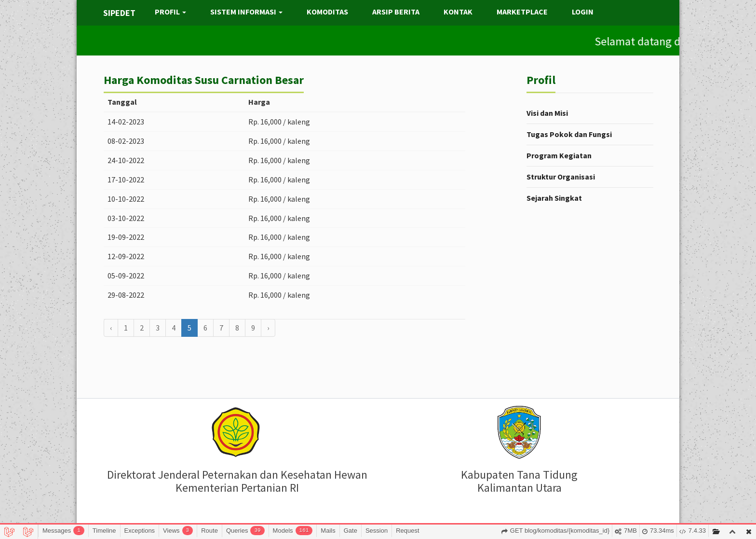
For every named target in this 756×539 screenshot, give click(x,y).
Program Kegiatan (559, 155)
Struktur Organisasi (561, 177)
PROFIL (170, 12)
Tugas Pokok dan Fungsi (569, 134)
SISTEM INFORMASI (246, 12)
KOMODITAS (327, 12)
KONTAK (458, 12)
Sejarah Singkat (554, 198)
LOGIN (583, 12)
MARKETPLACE (522, 12)
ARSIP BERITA (396, 12)
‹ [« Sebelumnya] (111, 328)
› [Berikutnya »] (268, 328)
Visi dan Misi (547, 113)
